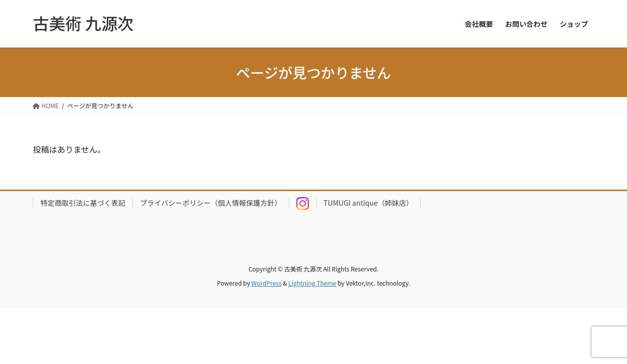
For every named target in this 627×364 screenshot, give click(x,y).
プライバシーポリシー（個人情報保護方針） (211, 203)
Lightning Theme (312, 283)
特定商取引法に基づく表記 (83, 203)
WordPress (266, 283)
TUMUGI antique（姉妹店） (368, 203)
